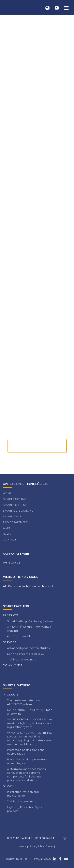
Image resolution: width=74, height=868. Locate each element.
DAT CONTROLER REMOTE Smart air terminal (30, 712)
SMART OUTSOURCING (18, 511)
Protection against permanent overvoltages (27, 761)
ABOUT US (10, 528)
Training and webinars (21, 659)
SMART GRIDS (12, 516)
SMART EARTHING (15, 499)
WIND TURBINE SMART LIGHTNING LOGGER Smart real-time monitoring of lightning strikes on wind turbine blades (30, 738)
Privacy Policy (37, 847)
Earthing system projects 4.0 (26, 654)
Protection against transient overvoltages (25, 752)
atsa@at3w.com (42, 859)
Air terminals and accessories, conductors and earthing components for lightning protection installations (27, 775)
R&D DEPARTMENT (15, 522)
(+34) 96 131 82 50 (16, 859)
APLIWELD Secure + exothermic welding (29, 629)
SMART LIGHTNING (15, 505)
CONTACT (10, 539)
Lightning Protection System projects (26, 809)
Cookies (50, 847)
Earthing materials (19, 636)
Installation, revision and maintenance (23, 794)
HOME (7, 493)
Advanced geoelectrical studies (28, 648)
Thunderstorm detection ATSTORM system (23, 702)
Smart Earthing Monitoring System (30, 621)
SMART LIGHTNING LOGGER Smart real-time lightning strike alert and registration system (30, 723)
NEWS (7, 534)
